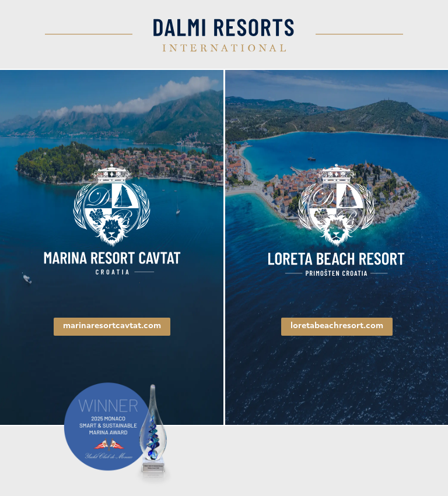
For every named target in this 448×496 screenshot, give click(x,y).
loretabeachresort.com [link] (337, 326)
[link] (112, 220)
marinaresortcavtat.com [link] (112, 326)
